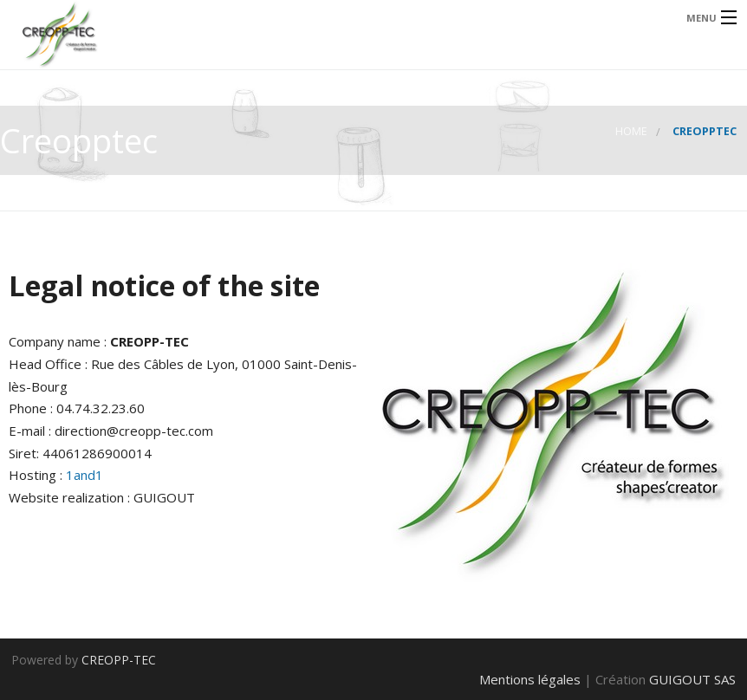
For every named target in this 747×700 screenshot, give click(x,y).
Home (631, 131)
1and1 (84, 475)
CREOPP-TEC (119, 660)
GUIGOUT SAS (692, 679)
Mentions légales (530, 679)
